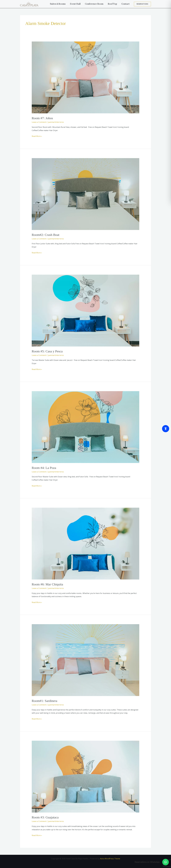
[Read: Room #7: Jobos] (86, 77)
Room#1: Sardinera (44, 701)
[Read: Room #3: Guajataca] (86, 776)
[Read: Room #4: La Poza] (86, 427)
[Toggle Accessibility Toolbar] (166, 429)
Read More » (37, 136)
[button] (142, 4)
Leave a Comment (39, 122)
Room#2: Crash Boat (46, 235)
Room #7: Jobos (42, 118)
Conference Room (93, 4)
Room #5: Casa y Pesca (47, 351)
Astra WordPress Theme (110, 859)
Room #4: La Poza (44, 468)
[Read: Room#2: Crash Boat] (86, 194)
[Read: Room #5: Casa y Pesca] (86, 310)
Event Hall (73, 4)
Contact (125, 4)
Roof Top (111, 4)
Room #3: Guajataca (45, 817)
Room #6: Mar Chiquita (47, 584)
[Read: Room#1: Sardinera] (86, 660)
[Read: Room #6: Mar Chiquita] (86, 543)
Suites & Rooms (55, 4)
